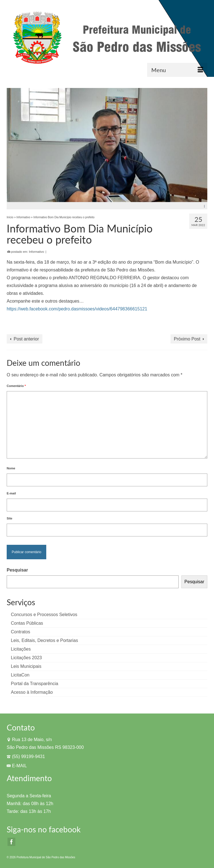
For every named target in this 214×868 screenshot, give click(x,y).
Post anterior (26, 339)
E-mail (11, 493)
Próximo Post (187, 339)
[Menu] (177, 70)
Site (9, 518)
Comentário (16, 386)
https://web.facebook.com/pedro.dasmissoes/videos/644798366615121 (77, 309)
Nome (11, 468)
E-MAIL (17, 766)
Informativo (37, 252)
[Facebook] (11, 842)
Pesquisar (17, 570)
